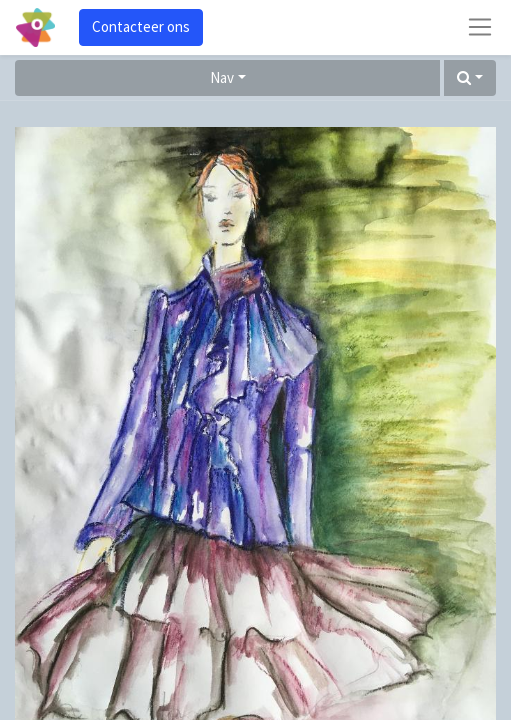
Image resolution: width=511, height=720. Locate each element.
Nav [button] (222, 77)
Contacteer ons (141, 26)
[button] (470, 78)
